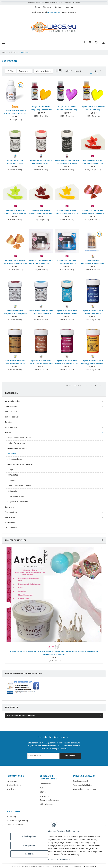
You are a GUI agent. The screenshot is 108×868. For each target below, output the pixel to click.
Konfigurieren (31, 846)
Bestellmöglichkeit (80, 781)
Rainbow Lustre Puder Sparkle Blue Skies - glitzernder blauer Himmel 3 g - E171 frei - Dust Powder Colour (67, 262)
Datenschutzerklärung (71, 743)
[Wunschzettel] (97, 43)
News (37, 7)
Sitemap (43, 792)
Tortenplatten (11, 512)
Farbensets (12, 491)
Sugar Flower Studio (16, 496)
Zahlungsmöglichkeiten (83, 785)
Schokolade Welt (12, 417)
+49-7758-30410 (54, 12)
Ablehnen (31, 854)
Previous (9, 605)
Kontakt (58, 7)
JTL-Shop (65, 866)
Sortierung (24, 71)
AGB (42, 788)
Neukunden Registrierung (18, 821)
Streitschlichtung (14, 785)
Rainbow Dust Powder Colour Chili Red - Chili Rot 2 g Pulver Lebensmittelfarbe (93, 162)
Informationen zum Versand (85, 789)
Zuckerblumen (11, 528)
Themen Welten (12, 407)
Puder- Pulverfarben (16, 443)
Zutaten (9, 422)
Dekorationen (11, 427)
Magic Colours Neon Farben (19, 438)
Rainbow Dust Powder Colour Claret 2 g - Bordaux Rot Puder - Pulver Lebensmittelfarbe (41, 212)
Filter (10, 71)
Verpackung (10, 517)
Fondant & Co (11, 412)
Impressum (54, 860)
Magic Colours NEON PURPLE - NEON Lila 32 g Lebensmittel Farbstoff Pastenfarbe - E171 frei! (67, 108)
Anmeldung (12, 817)
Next (99, 605)
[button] (83, 43)
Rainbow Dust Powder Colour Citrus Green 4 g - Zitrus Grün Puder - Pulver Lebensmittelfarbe (15, 212)
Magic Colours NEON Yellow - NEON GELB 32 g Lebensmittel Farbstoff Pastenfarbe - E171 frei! (93, 108)
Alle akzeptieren (31, 836)
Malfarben (12, 454)
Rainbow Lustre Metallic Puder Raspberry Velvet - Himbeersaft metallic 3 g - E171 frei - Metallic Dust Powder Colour (93, 212)
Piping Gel (12, 480)
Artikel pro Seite (42, 71)
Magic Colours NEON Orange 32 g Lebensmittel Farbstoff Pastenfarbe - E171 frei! (41, 108)
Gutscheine (10, 523)
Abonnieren (70, 756)
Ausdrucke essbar (13, 401)
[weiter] (100, 71)
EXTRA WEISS (13, 475)
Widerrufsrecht (46, 804)
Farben (8, 433)
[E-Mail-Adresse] (44, 756)
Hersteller (69, 7)
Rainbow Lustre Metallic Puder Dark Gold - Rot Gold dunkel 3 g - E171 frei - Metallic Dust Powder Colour (15, 262)
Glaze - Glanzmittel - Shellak (19, 486)
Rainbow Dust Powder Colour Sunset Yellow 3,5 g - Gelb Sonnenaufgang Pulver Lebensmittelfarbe (67, 212)
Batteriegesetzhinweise (50, 800)
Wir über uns (12, 781)
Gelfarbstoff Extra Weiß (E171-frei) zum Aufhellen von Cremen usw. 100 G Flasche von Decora (15, 112)
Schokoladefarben (15, 459)
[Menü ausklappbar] (4, 43)
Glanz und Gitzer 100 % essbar (20, 464)
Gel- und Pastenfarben (17, 448)
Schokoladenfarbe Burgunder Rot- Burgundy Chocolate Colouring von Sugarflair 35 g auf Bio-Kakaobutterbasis (15, 312)
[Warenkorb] (103, 43)
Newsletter (11, 789)
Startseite (47, 7)
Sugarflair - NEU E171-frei (18, 502)
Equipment (10, 507)
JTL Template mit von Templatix (84, 866)
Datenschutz (67, 860)
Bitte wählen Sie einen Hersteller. (22, 715)
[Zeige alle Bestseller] (102, 540)
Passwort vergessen (15, 825)
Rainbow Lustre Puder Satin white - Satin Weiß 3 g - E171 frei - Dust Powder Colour (41, 262)
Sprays (10, 470)
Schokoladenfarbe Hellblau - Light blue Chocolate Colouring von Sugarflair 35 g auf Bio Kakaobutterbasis (41, 312)
